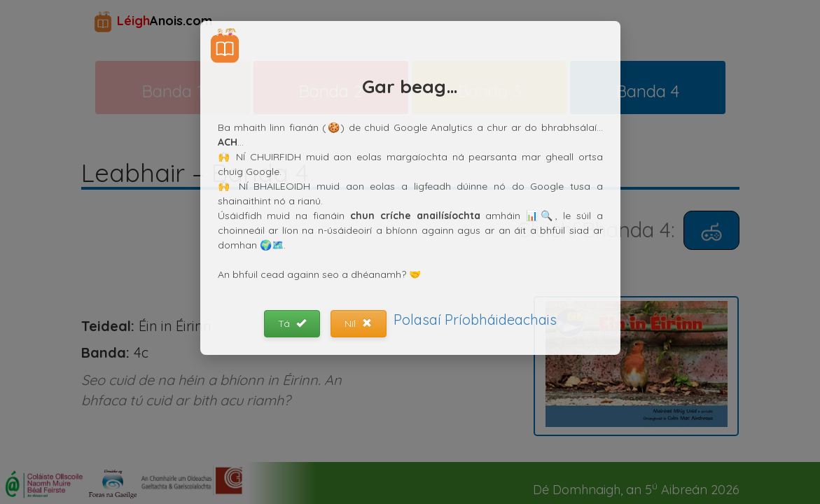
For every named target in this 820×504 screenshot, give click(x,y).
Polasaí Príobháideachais (475, 320)
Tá (292, 323)
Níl (358, 323)
